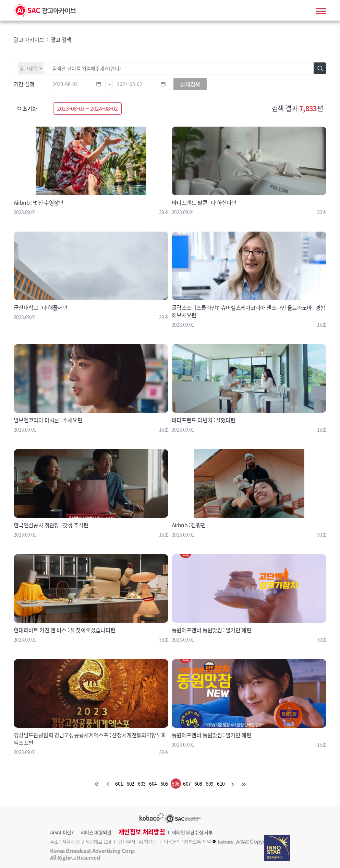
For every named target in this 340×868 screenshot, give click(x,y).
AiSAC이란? (62, 833)
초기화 (27, 109)
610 (221, 784)
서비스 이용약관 (96, 833)
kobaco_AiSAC (230, 842)
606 (175, 784)
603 (142, 784)
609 (209, 784)
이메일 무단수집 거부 (192, 833)
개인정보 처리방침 (142, 832)
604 (153, 784)
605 (164, 784)
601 (119, 784)
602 (130, 784)
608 (198, 784)
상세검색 (190, 84)
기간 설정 (24, 84)
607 (187, 784)
